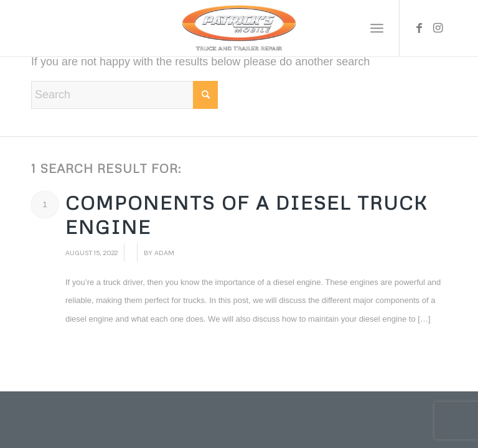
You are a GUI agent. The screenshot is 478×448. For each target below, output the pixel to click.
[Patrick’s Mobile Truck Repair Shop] (239, 28)
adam (164, 252)
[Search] (124, 95)
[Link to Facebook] (419, 28)
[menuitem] (377, 28)
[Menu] (377, 28)
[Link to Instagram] (438, 28)
